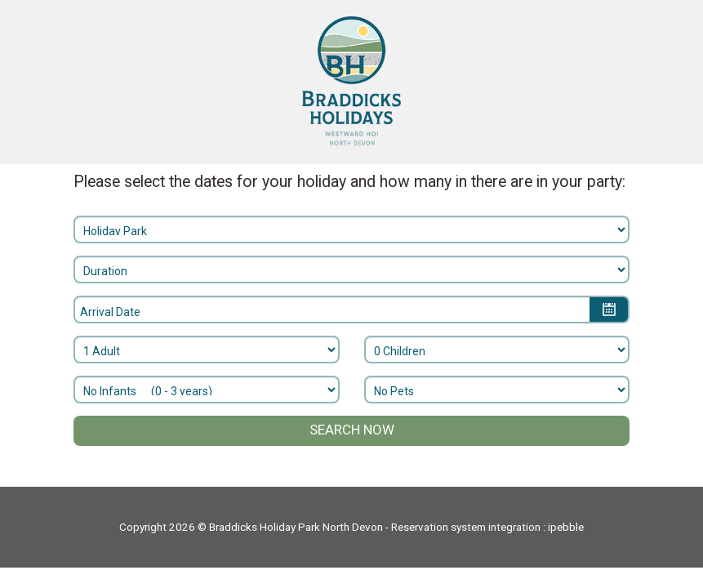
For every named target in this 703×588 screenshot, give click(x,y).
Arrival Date (110, 312)
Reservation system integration (466, 527)
